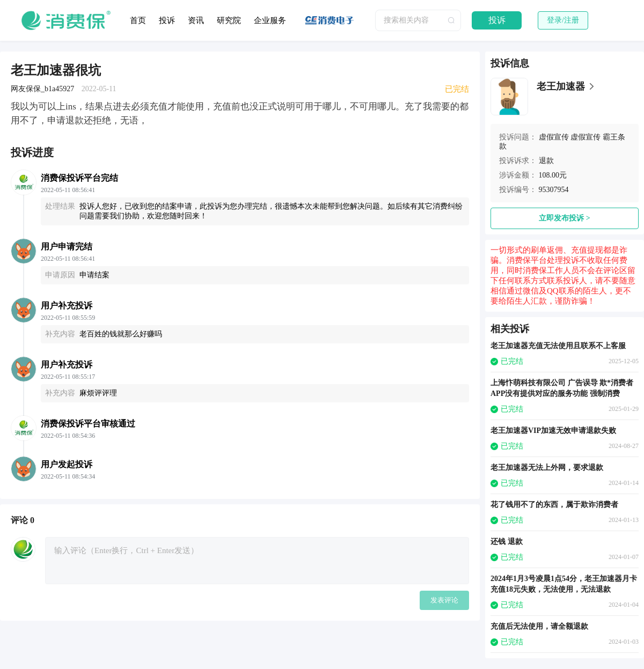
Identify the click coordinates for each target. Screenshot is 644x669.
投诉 (167, 20)
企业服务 (270, 20)
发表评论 (444, 600)
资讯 (196, 20)
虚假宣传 (554, 137)
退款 (546, 161)
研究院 (229, 20)
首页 (138, 20)
